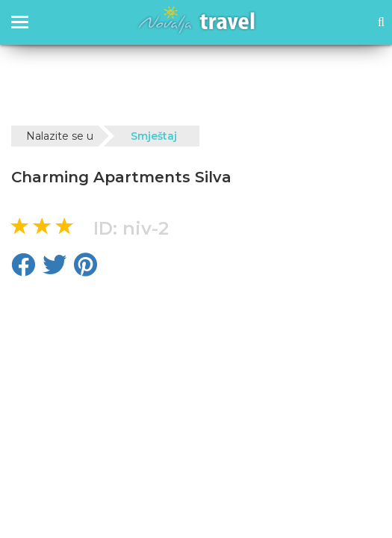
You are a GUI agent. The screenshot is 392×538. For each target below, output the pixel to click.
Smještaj (154, 136)
